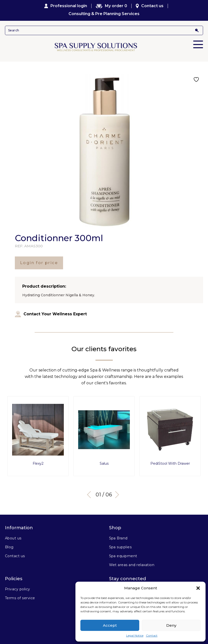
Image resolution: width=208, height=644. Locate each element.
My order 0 (111, 6)
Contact (152, 635)
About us (13, 536)
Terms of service (20, 596)
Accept (110, 625)
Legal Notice (135, 635)
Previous (90, 493)
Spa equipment (123, 554)
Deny (171, 625)
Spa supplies (120, 545)
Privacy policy (18, 587)
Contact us (150, 6)
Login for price (39, 263)
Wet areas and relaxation (132, 563)
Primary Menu (198, 41)
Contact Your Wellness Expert (51, 314)
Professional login (66, 6)
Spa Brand (118, 536)
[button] (198, 588)
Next (116, 493)
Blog (9, 545)
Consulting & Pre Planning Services (104, 14)
